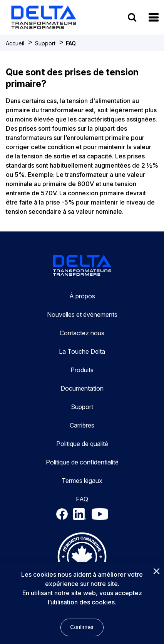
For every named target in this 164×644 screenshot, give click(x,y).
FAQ (71, 43)
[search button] (132, 17)
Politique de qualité (82, 444)
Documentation (82, 388)
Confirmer (82, 627)
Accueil (15, 43)
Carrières (82, 425)
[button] (153, 17)
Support (45, 43)
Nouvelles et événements (82, 315)
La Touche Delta (82, 351)
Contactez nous (82, 333)
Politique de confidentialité (82, 462)
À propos (82, 296)
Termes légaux (82, 481)
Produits (82, 370)
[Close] (156, 572)
